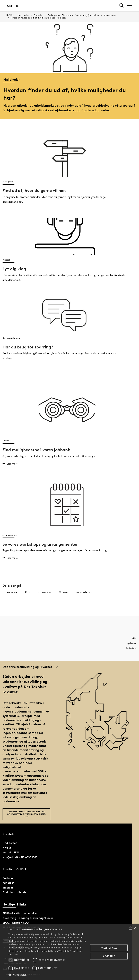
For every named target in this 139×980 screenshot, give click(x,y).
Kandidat (8, 882)
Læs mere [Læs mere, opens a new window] (13, 954)
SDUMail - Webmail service (20, 913)
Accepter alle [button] (109, 948)
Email (63, 592)
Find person (10, 843)
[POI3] (85, 742)
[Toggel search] (122, 6)
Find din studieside (15, 892)
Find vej (7, 847)
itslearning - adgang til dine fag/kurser (28, 918)
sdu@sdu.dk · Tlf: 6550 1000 (20, 857)
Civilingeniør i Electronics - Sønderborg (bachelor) (73, 15)
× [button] (135, 928)
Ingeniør (8, 887)
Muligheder (12, 79)
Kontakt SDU (11, 852)
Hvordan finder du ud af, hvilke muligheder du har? (39, 18)
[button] (48, 975)
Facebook (10, 592)
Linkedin (44, 592)
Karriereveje (110, 15)
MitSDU (10, 15)
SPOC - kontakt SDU (16, 922)
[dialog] (69, 952)
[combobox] (131, 928)
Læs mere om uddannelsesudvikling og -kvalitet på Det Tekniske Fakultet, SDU (26, 814)
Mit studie (24, 15)
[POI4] (89, 731)
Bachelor (38, 15)
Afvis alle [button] (109, 956)
